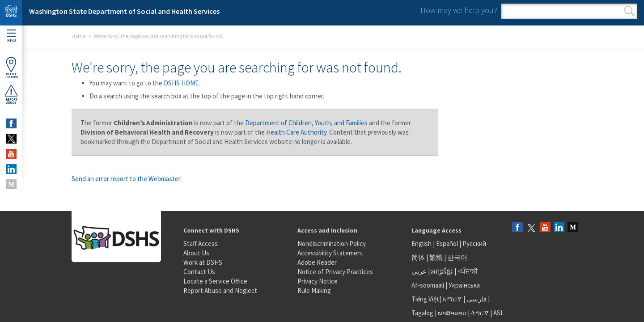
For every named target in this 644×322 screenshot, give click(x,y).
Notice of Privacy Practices (335, 272)
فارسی (476, 299)
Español (447, 244)
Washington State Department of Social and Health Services (124, 11)
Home (78, 36)
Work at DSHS (203, 262)
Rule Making (314, 290)
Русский (474, 244)
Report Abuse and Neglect (220, 290)
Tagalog (422, 313)
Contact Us (199, 272)
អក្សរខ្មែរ (442, 271)
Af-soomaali (428, 285)
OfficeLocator (11, 68)
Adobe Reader (317, 262)
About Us (196, 253)
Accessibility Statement (330, 253)
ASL (499, 313)
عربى (419, 271)
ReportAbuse (11, 94)
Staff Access (201, 244)
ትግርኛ (480, 313)
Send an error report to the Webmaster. (127, 179)
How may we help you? (459, 10)
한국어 (457, 257)
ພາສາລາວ (452, 313)
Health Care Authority (296, 132)
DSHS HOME (181, 83)
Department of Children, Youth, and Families (306, 123)
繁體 (437, 257)
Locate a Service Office (215, 281)
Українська (464, 285)
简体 (418, 257)
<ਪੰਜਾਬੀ (468, 271)
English (422, 244)
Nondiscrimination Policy (332, 244)
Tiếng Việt (425, 299)
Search (629, 11)
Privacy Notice (318, 281)
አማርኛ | (454, 299)
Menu (11, 36)
